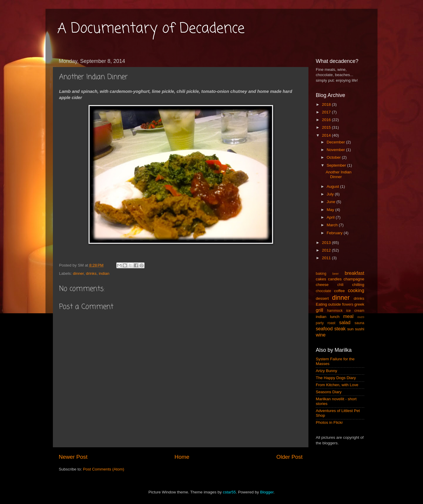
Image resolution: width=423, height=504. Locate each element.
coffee (339, 291)
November (336, 150)
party (320, 323)
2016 (327, 120)
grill (319, 310)
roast (331, 323)
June (331, 202)
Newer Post (73, 457)
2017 (327, 112)
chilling (358, 285)
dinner (78, 273)
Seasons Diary (329, 392)
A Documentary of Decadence (151, 29)
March (333, 225)
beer (335, 274)
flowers (348, 304)
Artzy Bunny (327, 371)
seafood (324, 329)
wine (321, 335)
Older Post (289, 457)
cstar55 (229, 492)
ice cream (355, 311)
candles (335, 279)
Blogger (267, 492)
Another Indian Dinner (339, 174)
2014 (327, 135)
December (336, 142)
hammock (335, 311)
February (335, 233)
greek (359, 304)
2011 (327, 258)
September (337, 165)
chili (340, 285)
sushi (360, 329)
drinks (91, 273)
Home (182, 457)
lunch (335, 317)
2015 (327, 127)
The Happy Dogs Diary (336, 378)
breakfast (354, 273)
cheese (322, 285)
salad (345, 322)
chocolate (323, 291)
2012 (327, 250)
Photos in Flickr (329, 422)
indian (104, 273)
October (334, 157)
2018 (327, 104)
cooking (356, 290)
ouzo (361, 317)
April (331, 217)
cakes (321, 279)
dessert (322, 298)
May (331, 210)
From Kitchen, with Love (337, 385)
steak (340, 329)
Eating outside (328, 304)
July (331, 194)
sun (350, 329)
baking (321, 274)
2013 (327, 243)
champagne (354, 279)
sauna (359, 323)
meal (348, 316)
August (333, 186)
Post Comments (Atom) (104, 469)
